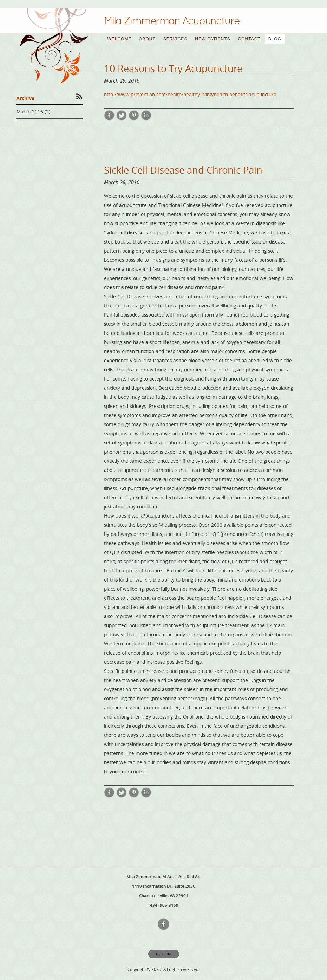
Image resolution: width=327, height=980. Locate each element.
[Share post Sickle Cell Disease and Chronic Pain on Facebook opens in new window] (109, 796)
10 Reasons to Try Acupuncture (173, 68)
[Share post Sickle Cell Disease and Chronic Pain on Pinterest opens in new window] (134, 796)
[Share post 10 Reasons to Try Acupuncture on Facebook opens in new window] (109, 119)
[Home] (172, 21)
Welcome (120, 39)
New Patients (212, 39)
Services (175, 39)
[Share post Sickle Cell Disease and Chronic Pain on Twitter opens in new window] (122, 796)
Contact (249, 39)
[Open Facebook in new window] (164, 924)
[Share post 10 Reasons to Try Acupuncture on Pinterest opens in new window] (134, 119)
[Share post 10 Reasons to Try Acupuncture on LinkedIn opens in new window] (146, 119)
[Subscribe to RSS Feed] (79, 96)
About (148, 39)
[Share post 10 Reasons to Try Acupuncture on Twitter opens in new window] (122, 119)
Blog (275, 39)
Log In (163, 954)
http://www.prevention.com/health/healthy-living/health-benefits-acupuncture (190, 94)
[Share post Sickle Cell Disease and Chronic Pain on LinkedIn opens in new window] (146, 796)
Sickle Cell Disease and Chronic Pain (183, 170)
